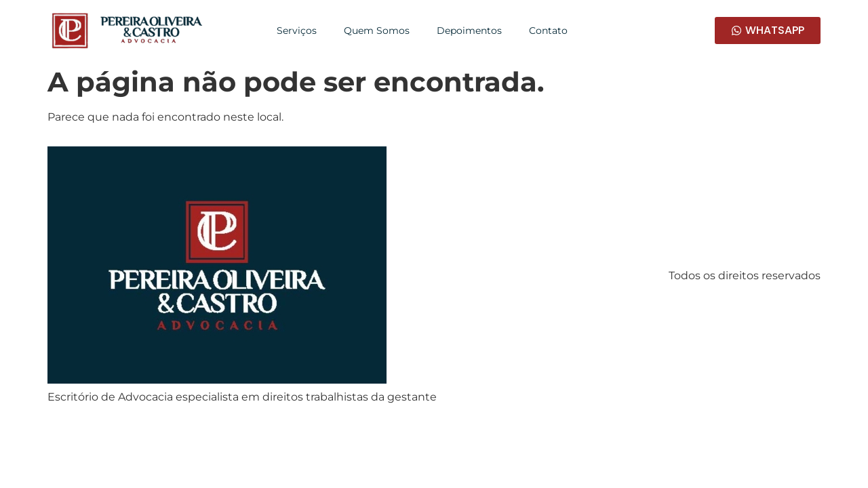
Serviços (297, 30)
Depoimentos (469, 30)
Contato (548, 30)
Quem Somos (377, 30)
